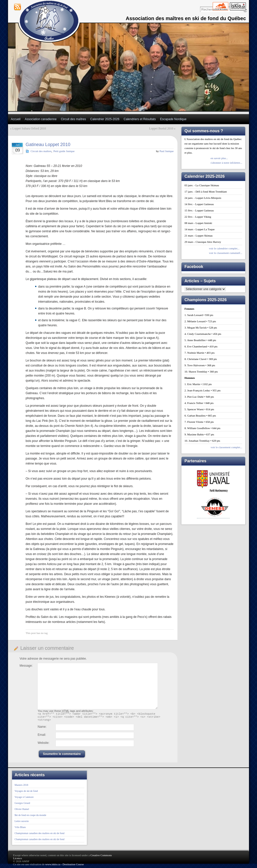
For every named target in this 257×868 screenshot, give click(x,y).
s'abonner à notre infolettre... (226, 163)
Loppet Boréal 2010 (161, 128)
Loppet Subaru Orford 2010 (29, 128)
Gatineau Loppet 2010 (48, 145)
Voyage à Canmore (24, 799)
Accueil (16, 119)
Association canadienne (41, 119)
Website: (43, 745)
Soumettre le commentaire (62, 756)
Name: (42, 729)
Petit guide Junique (64, 151)
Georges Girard (22, 805)
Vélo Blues (20, 829)
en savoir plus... (219, 158)
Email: (42, 737)
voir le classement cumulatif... (226, 253)
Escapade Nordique (173, 119)
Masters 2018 (21, 787)
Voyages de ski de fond (26, 793)
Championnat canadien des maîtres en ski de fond (40, 835)
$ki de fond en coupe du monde (30, 817)
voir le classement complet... (226, 447)
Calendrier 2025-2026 (105, 119)
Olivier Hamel (22, 811)
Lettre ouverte (22, 823)
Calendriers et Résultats (140, 119)
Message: (26, 666)
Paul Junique (167, 151)
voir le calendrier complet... (224, 248)
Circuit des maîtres (73, 119)
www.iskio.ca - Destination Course (65, 866)
